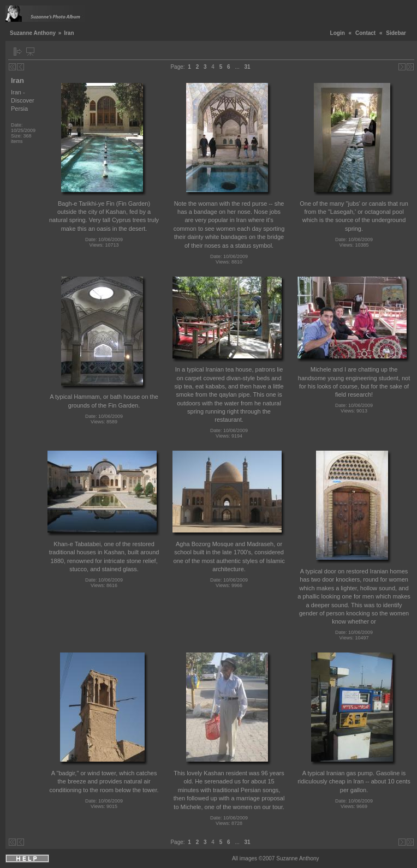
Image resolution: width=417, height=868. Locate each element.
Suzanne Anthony (33, 33)
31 (248, 67)
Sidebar (396, 33)
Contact (365, 33)
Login (338, 33)
